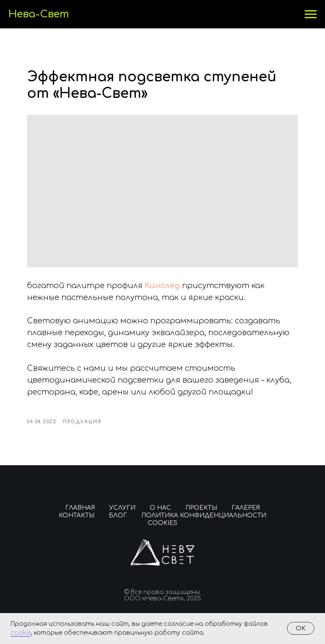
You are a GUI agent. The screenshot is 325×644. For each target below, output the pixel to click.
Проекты (201, 508)
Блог (118, 515)
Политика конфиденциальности (204, 515)
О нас (160, 508)
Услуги (122, 508)
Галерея (246, 508)
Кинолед (163, 286)
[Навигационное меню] (311, 14)
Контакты (77, 515)
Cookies (162, 523)
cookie (21, 633)
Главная (80, 508)
